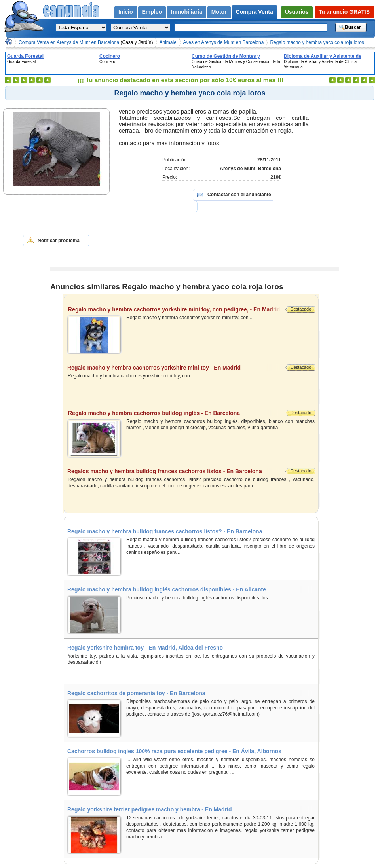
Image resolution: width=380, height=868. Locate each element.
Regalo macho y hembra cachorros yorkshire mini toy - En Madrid (174, 368)
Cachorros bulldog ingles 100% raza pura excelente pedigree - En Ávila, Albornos (174, 751)
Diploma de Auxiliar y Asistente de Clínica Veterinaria (323, 56)
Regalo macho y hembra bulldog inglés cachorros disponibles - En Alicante (167, 589)
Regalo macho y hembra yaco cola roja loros (317, 42)
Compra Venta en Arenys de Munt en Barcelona (86, 42)
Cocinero (110, 56)
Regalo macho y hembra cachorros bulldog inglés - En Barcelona (175, 413)
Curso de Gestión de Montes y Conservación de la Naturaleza (226, 56)
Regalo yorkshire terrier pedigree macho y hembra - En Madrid (149, 809)
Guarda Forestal (25, 56)
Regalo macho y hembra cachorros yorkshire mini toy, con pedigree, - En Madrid (175, 309)
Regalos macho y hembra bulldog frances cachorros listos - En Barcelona (174, 471)
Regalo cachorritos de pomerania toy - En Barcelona (136, 693)
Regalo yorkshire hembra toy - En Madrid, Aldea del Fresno (145, 648)
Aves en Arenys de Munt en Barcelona (224, 42)
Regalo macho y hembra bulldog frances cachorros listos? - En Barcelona (165, 531)
